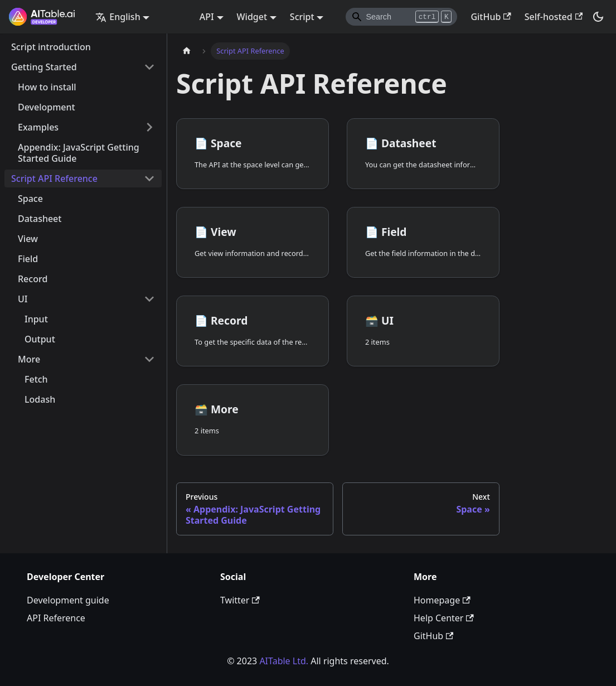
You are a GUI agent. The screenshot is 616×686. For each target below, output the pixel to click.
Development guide (68, 600)
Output (40, 339)
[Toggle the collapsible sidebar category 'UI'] (149, 299)
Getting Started (44, 67)
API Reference (56, 618)
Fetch (36, 379)
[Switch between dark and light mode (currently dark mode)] (598, 17)
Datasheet (40, 219)
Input (36, 319)
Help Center (444, 618)
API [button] (207, 17)
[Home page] (187, 51)
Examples (38, 127)
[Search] (401, 17)
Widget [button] (252, 17)
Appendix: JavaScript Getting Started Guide (79, 153)
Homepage (442, 600)
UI (23, 299)
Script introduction (51, 47)
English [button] (118, 17)
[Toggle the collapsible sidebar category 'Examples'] (149, 127)
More (29, 359)
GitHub (491, 17)
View (28, 239)
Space (30, 199)
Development (47, 107)
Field (28, 259)
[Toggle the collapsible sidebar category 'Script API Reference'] (149, 178)
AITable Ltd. (284, 661)
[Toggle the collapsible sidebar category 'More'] (149, 359)
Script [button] (302, 17)
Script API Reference (54, 178)
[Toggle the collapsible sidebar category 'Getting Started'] (149, 67)
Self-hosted (554, 17)
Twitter (240, 600)
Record (33, 279)
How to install (47, 87)
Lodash (40, 399)
